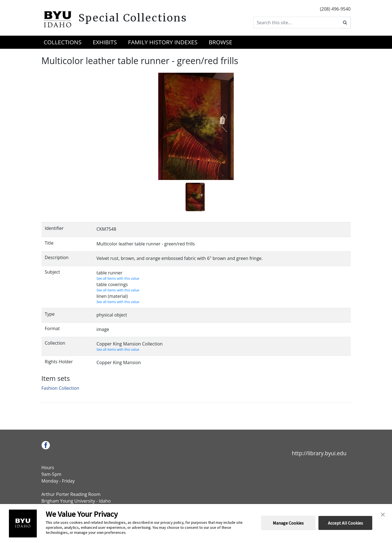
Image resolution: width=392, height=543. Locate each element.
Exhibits (105, 42)
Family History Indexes (163, 42)
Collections (63, 42)
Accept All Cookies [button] (345, 523)
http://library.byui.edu (319, 453)
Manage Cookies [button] (288, 523)
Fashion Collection (60, 388)
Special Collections (133, 18)
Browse (221, 42)
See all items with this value (118, 278)
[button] (383, 514)
